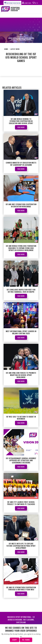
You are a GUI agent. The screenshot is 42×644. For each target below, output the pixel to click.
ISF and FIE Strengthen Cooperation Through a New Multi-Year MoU (21, 589)
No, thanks (26, 640)
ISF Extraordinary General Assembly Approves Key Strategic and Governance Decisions (21, 460)
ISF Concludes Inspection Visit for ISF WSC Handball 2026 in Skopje (21, 291)
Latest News (15, 49)
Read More (21, 127)
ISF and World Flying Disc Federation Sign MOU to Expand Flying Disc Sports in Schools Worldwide (21, 248)
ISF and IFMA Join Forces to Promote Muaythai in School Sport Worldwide (21, 375)
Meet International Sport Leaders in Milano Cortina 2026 (21, 332)
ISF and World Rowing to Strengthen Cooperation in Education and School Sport (21, 121)
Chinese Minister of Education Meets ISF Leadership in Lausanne (21, 164)
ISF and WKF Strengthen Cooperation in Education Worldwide (21, 205)
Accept (15, 640)
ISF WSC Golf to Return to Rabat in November (21, 418)
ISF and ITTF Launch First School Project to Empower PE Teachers (21, 503)
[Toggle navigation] (36, 9)
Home (6, 49)
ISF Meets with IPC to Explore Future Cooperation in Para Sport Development (21, 546)
